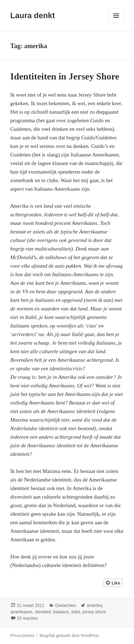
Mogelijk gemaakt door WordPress (69, 635)
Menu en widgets (116, 23)
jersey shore (94, 612)
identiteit (43, 612)
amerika (95, 606)
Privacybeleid (22, 635)
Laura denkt (33, 16)
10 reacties (27, 618)
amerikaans (21, 612)
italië (76, 612)
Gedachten (66, 606)
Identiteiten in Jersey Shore (65, 76)
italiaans (61, 612)
